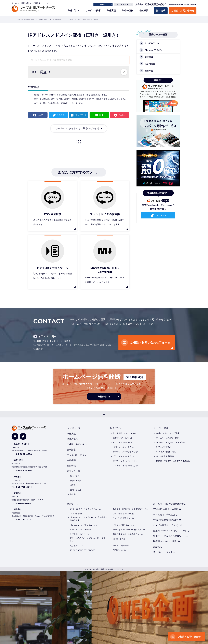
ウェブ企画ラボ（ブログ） (168, 525)
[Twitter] (23, 436)
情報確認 (149, 57)
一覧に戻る (79, 142)
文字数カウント (76, 546)
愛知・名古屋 (76, 490)
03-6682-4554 (156, 4)
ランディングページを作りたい (126, 452)
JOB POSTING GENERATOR (83, 550)
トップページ (74, 428)
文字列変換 (150, 64)
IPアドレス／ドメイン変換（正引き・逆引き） (88, 539)
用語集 (158, 547)
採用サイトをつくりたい (123, 447)
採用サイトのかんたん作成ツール (171, 536)
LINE (101, 115)
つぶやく (61, 115)
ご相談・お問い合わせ (183, 11)
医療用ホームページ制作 (167, 541)
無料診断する (104, 397)
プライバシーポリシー (78, 455)
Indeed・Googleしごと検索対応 (171, 442)
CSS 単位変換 (76, 513)
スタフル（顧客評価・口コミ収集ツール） (131, 509)
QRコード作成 (119, 539)
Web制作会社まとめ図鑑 (167, 509)
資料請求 (161, 11)
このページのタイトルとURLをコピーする (77, 128)
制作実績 (111, 10)
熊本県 (73, 494)
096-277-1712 (23, 520)
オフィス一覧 (123, 4)
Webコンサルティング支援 (168, 433)
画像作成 (149, 71)
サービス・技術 (93, 10)
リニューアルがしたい (122, 442)
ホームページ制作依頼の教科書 (170, 504)
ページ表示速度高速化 (166, 456)
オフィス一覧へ (48, 336)
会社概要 (144, 10)
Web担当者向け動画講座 (167, 520)
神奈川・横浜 (76, 480)
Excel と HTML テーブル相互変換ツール (130, 530)
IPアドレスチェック (121, 546)
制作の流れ (128, 10)
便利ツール (72, 504)
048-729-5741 (24, 487)
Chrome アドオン (153, 50)
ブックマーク (81, 115)
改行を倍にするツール (79, 534)
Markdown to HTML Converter (84, 525)
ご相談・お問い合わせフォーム (150, 342)
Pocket (122, 115)
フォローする (160, 215)
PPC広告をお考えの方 (166, 515)
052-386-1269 (24, 503)
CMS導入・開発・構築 (166, 452)
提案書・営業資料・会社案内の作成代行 (173, 461)
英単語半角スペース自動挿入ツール (128, 534)
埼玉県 (73, 485)
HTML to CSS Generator (81, 530)
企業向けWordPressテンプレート (171, 531)
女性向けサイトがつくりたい (125, 461)
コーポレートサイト (164, 552)
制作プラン (73, 10)
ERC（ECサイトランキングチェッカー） (87, 509)
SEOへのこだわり (164, 447)
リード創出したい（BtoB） (125, 433)
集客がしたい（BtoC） (123, 438)
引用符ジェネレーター (122, 550)
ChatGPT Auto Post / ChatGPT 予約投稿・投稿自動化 (89, 519)
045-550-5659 (24, 471)
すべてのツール (152, 43)
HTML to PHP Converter (124, 525)
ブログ (102, 4)
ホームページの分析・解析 (167, 438)
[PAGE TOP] (104, 414)
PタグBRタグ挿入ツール (123, 518)
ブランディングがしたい (123, 456)
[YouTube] (15, 436)
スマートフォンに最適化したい (126, 465)
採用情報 (71, 466)
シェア (40, 115)
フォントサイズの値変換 (123, 513)
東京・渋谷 (75, 476)
